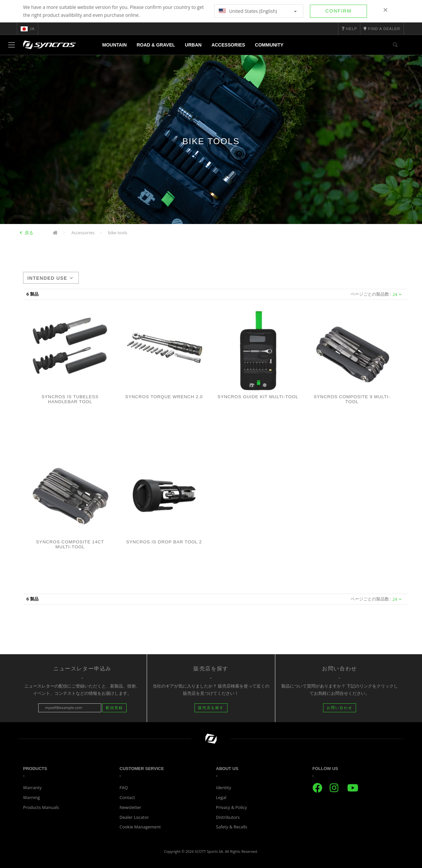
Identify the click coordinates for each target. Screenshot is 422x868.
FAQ (124, 788)
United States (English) (258, 11)
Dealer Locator (134, 817)
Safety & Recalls (232, 827)
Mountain (114, 45)
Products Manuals (41, 807)
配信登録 (114, 708)
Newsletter (131, 807)
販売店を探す (211, 708)
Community (269, 45)
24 (397, 294)
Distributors (228, 817)
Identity (224, 788)
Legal (221, 797)
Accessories (228, 45)
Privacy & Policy (231, 807)
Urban (193, 45)
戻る (29, 233)
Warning (31, 797)
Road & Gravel (156, 45)
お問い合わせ (340, 708)
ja (28, 29)
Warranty (32, 788)
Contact (127, 797)
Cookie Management (140, 827)
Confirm (338, 11)
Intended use (50, 278)
